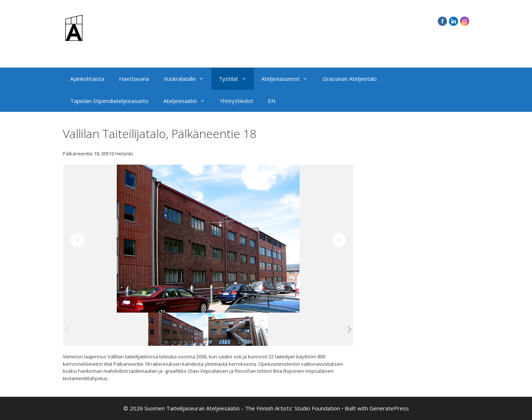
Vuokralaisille (187, 79)
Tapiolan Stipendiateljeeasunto (109, 101)
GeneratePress (389, 408)
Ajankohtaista (87, 79)
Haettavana (134, 79)
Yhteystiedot (236, 101)
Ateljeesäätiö (188, 101)
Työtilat (236, 79)
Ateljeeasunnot (288, 79)
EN (272, 101)
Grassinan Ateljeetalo (350, 79)
